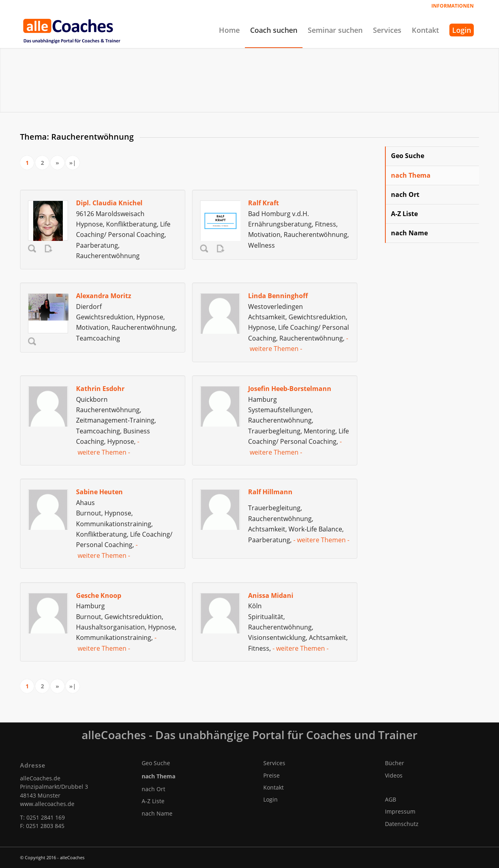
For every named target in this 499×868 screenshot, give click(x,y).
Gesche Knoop (99, 595)
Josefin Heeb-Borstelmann (290, 389)
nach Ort (405, 194)
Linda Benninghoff (278, 296)
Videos (394, 775)
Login (271, 799)
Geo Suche (408, 156)
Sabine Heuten (99, 492)
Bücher (395, 763)
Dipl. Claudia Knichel (109, 203)
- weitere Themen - (321, 540)
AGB (391, 799)
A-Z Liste (404, 214)
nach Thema (411, 175)
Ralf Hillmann (270, 492)
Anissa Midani (271, 595)
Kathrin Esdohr (100, 389)
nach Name (409, 233)
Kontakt (274, 787)
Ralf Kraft (264, 203)
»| (73, 163)
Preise (272, 775)
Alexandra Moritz (104, 296)
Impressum (400, 811)
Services (274, 763)
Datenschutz (402, 824)
